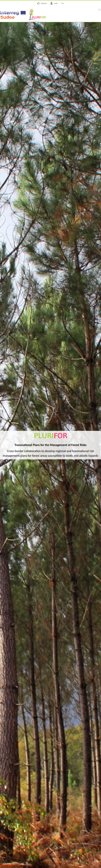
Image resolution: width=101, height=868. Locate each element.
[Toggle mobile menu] (100, 10)
